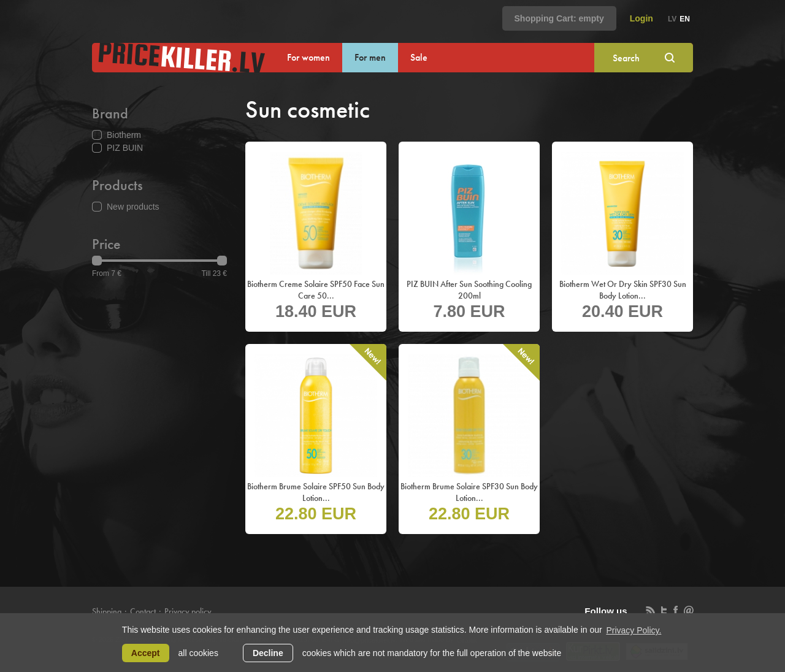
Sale (419, 57)
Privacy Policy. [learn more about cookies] (634, 630)
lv (672, 19)
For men (370, 57)
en (685, 19)
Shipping (107, 611)
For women (308, 57)
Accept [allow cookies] (146, 653)
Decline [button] (268, 653)
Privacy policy (188, 611)
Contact (143, 611)
